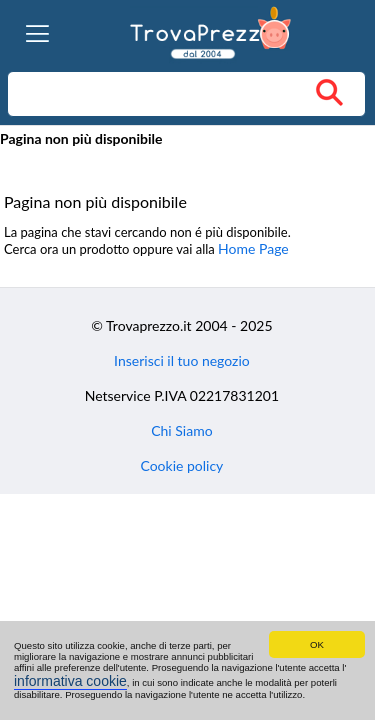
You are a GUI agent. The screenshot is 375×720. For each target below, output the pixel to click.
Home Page (253, 248)
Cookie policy (181, 465)
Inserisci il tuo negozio (182, 360)
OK (317, 644)
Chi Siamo (181, 430)
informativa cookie (70, 681)
